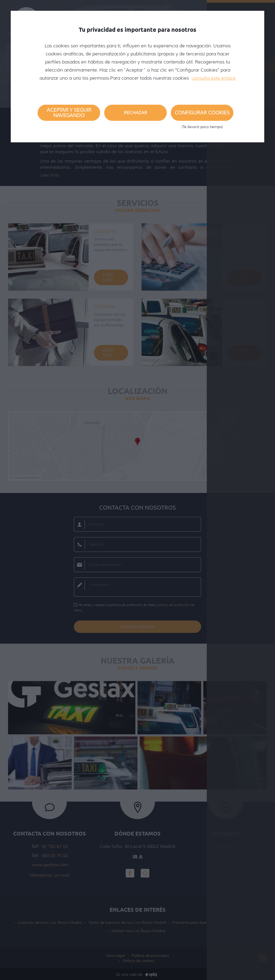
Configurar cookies (202, 115)
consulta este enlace (214, 78)
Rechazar (135, 113)
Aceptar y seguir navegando (69, 113)
